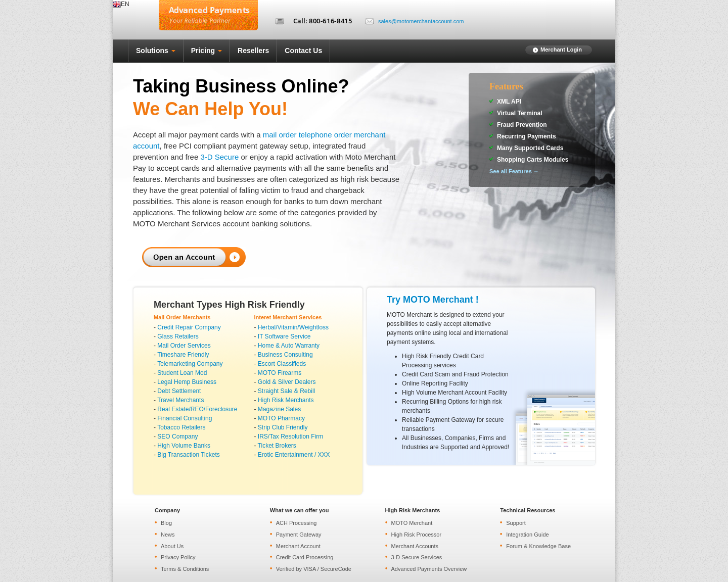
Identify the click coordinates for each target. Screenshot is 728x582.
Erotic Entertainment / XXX (294, 455)
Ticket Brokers (277, 446)
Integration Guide (527, 535)
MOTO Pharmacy (281, 418)
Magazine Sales (279, 409)
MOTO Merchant (412, 523)
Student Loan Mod (182, 373)
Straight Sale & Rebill (286, 391)
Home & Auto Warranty (289, 346)
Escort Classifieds (282, 364)
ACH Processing (297, 523)
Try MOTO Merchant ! (433, 300)
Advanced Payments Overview (429, 569)
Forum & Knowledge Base (538, 546)
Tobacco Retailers (181, 427)
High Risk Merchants (286, 400)
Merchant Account (298, 546)
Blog (166, 523)
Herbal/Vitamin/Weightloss (293, 327)
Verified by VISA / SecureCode (314, 569)
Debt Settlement (179, 391)
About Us (172, 546)
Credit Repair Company (189, 327)
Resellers (253, 51)
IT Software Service (284, 336)
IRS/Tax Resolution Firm (290, 437)
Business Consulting (285, 355)
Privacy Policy (178, 557)
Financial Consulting (185, 418)
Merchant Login (561, 50)
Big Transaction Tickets (188, 455)
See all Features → (514, 171)
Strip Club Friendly (283, 427)
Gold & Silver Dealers (287, 382)
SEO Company (177, 437)
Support (516, 523)
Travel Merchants (180, 400)
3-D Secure (219, 157)
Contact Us (303, 51)
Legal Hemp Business (187, 382)
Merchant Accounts (415, 546)
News (168, 535)
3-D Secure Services (417, 557)
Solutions (156, 51)
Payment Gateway (299, 535)
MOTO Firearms (280, 373)
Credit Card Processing (305, 557)
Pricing (207, 51)
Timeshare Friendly (183, 355)
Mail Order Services (184, 346)
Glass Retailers (178, 336)
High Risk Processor (417, 535)
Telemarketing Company (190, 364)
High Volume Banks (184, 446)
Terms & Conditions (185, 569)
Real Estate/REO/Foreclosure (197, 409)
